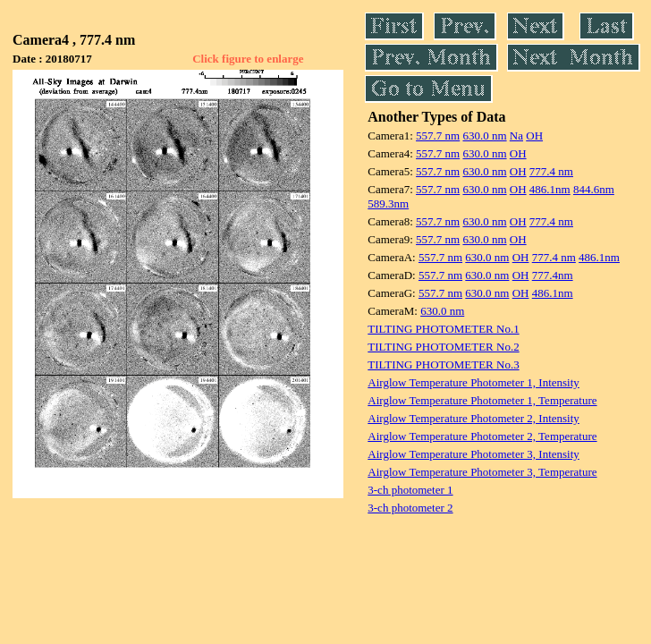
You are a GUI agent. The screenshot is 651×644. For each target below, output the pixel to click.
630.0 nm (484, 136)
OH (534, 136)
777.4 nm (551, 171)
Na (516, 136)
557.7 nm (438, 136)
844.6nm (594, 189)
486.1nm (550, 189)
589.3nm (388, 203)
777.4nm (553, 275)
